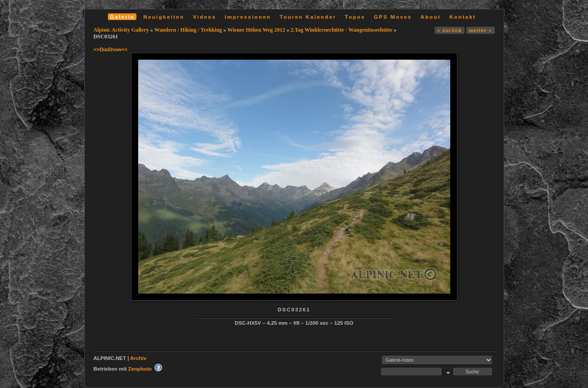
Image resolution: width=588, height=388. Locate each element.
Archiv (138, 358)
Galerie (122, 17)
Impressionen (248, 17)
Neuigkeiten (164, 17)
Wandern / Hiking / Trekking (188, 30)
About (430, 17)
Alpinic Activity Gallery (121, 30)
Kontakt (463, 17)
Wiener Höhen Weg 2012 (256, 30)
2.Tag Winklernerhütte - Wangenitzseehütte (341, 30)
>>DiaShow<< (111, 49)
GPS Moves (393, 17)
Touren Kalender (308, 17)
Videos (205, 17)
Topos (355, 17)
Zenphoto (140, 369)
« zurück (450, 30)
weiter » (480, 30)
